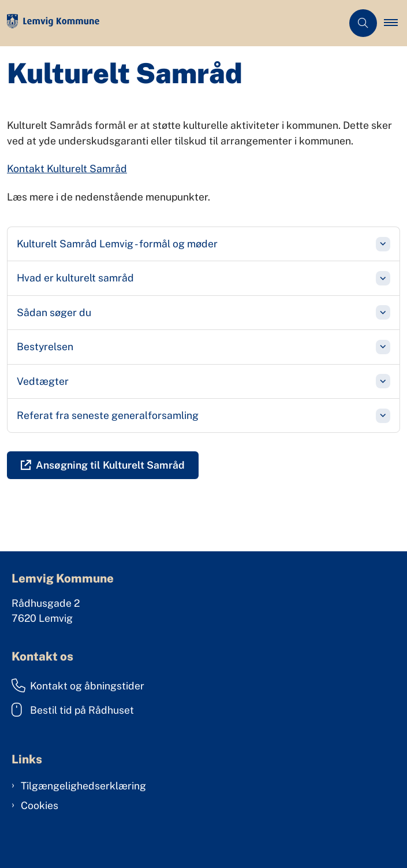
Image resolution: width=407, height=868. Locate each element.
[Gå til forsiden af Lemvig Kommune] (171, 23)
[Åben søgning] (363, 23)
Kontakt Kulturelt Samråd (67, 168)
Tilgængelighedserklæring (83, 786)
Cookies (40, 805)
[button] (395, 23)
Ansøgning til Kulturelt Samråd (110, 465)
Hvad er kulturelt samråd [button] (75, 278)
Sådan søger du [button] (54, 312)
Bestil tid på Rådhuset (73, 710)
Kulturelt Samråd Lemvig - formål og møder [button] (117, 244)
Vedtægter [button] (43, 381)
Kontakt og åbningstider (78, 685)
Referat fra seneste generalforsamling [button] (108, 415)
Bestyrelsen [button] (45, 346)
